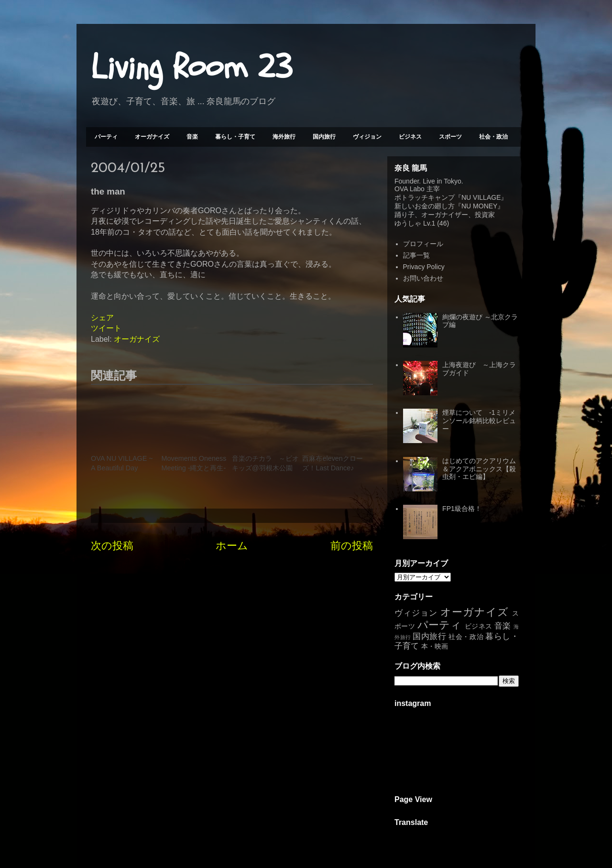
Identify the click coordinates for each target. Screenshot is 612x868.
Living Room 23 (191, 67)
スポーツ (450, 137)
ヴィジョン (367, 137)
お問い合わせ (423, 278)
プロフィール (423, 244)
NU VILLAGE (481, 197)
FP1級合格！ (462, 509)
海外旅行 (284, 137)
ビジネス (410, 137)
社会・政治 (493, 137)
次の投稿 (112, 546)
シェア (102, 318)
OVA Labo (410, 189)
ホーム (232, 546)
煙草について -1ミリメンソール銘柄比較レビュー (479, 421)
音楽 (192, 137)
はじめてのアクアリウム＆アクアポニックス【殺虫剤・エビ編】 (479, 469)
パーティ (106, 137)
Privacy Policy (424, 267)
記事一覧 (416, 255)
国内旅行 (324, 137)
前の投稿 (352, 546)
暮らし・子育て (235, 137)
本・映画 (435, 646)
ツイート (106, 328)
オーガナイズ (152, 137)
